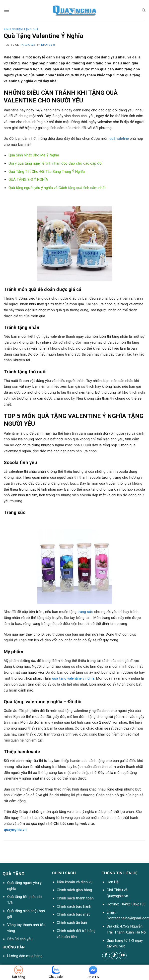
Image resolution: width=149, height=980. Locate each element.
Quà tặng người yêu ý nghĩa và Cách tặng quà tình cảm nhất (57, 188)
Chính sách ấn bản (72, 923)
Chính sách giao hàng (74, 890)
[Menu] (7, 10)
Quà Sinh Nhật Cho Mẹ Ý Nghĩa (34, 155)
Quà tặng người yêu (23, 883)
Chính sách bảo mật (73, 914)
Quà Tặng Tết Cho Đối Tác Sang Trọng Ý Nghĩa (47, 172)
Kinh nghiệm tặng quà (21, 29)
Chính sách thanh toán (75, 898)
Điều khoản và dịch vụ (75, 882)
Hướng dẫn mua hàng (25, 956)
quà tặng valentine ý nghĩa (73, 678)
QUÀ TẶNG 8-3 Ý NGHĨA (28, 180)
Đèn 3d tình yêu (20, 939)
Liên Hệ (113, 882)
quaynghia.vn (15, 830)
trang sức (85, 612)
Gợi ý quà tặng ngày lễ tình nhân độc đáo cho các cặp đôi (55, 163)
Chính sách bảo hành (74, 906)
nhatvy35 (48, 45)
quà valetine (119, 139)
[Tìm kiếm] (144, 10)
